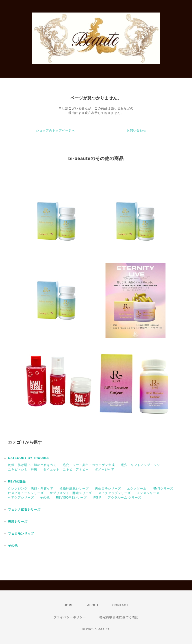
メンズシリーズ (148, 493)
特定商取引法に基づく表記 (119, 617)
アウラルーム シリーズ (124, 498)
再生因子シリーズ (108, 489)
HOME (68, 605)
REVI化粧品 (17, 481)
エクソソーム (137, 489)
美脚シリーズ (18, 522)
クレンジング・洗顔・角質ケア (31, 489)
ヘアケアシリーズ (21, 498)
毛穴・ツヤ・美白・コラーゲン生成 (89, 465)
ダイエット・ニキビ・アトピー (66, 469)
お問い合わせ (136, 130)
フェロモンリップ (21, 534)
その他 (45, 498)
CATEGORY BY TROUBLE (29, 458)
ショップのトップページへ (55, 130)
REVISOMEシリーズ (71, 498)
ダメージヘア (105, 469)
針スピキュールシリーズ (26, 493)
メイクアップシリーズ (114, 493)
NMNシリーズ (163, 489)
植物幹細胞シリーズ (74, 489)
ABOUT (93, 605)
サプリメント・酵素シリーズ (71, 493)
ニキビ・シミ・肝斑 (23, 469)
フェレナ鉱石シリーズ (24, 510)
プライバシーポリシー (70, 617)
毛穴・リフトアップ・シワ (140, 465)
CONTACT (120, 605)
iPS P (97, 498)
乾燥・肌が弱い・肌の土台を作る (32, 465)
